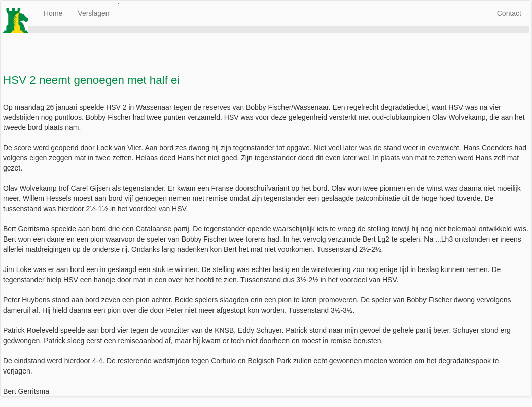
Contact (509, 13)
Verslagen (93, 13)
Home (53, 13)
